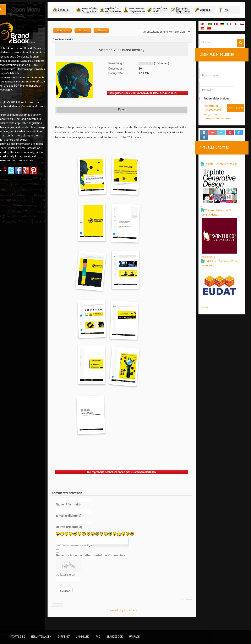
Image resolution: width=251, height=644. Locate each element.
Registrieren (214, 114)
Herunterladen (41, 637)
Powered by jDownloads (130, 619)
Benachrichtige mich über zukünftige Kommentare (104, 564)
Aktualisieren (80, 583)
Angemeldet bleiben (218, 107)
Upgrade (134, 637)
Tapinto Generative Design (224, 169)
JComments (190, 608)
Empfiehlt (64, 637)
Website (208, 312)
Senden (79, 600)
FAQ (98, 637)
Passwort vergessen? (220, 127)
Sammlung (83, 637)
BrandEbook (115, 637)
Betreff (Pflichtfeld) (82, 536)
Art (205, 211)
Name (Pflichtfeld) (82, 513)
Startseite (18, 637)
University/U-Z (211, 262)
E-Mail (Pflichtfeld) (82, 524)
